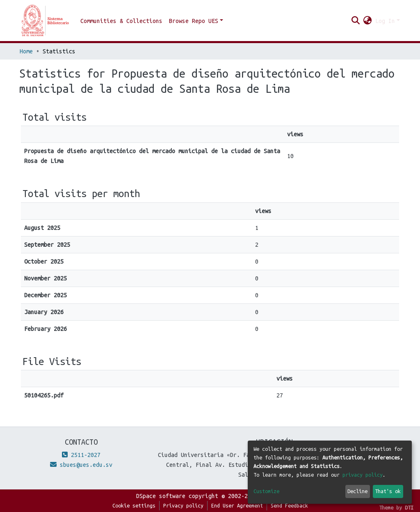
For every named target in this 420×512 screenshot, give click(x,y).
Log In (385, 21)
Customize (266, 491)
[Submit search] (356, 21)
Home (26, 51)
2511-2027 (81, 455)
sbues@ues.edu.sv (81, 465)
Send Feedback (289, 505)
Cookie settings (134, 505)
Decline (357, 491)
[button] (368, 21)
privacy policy (363, 475)
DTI (409, 507)
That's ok (388, 491)
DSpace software (161, 496)
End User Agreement (237, 505)
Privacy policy (183, 505)
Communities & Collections (121, 21)
